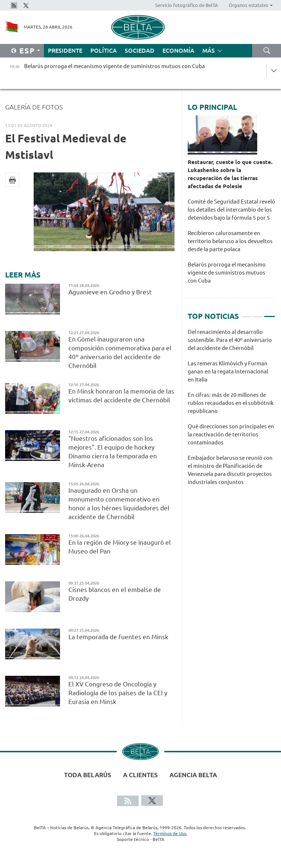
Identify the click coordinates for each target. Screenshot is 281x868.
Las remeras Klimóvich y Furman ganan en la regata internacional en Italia (228, 371)
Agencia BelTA (193, 775)
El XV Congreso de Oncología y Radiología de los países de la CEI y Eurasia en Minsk (118, 693)
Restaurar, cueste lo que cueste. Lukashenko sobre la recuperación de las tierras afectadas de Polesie (230, 174)
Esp (27, 51)
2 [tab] (258, 313)
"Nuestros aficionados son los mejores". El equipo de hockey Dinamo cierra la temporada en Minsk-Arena (113, 452)
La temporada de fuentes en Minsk (118, 637)
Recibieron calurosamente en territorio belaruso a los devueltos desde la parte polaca (230, 241)
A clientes (140, 775)
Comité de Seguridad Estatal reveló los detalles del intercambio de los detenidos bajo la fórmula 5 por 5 (231, 210)
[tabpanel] (231, 411)
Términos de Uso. (170, 833)
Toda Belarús (88, 775)
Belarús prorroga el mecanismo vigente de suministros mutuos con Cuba (227, 273)
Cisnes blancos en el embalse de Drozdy (115, 594)
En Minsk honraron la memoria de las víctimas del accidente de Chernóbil (121, 396)
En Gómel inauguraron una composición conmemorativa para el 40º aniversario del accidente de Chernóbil (120, 352)
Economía (178, 51)
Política (104, 51)
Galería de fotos (34, 107)
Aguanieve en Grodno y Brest (110, 292)
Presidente (65, 51)
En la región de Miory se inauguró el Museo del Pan (120, 547)
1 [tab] (247, 313)
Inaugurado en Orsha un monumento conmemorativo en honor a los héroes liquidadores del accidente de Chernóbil (119, 504)
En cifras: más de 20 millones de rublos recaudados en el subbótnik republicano (231, 403)
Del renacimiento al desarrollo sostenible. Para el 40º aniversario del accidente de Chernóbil (230, 340)
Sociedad (140, 51)
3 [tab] (269, 313)
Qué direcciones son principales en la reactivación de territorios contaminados (231, 434)
